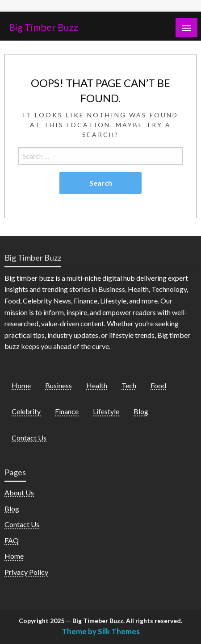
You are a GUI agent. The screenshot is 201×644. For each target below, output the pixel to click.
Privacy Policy (26, 572)
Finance (67, 411)
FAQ (12, 540)
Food (158, 385)
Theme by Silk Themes (101, 631)
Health (97, 385)
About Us (19, 492)
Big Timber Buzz (44, 27)
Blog (141, 411)
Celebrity (26, 411)
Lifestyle (106, 411)
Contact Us (29, 438)
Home (21, 385)
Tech (129, 385)
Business (59, 385)
